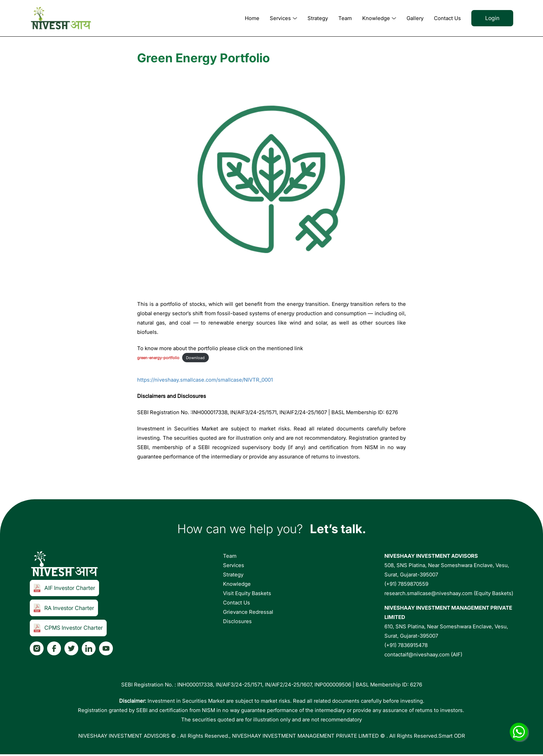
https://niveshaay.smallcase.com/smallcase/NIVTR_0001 (205, 380)
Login (492, 18)
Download (195, 358)
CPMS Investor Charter (68, 628)
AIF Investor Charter (64, 588)
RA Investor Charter (64, 608)
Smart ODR (452, 736)
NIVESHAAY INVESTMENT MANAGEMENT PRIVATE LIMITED (305, 736)
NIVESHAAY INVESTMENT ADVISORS (124, 736)
